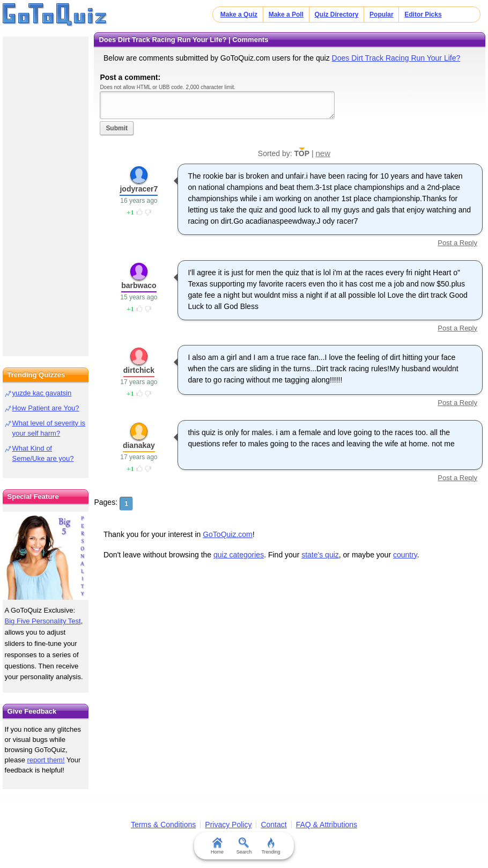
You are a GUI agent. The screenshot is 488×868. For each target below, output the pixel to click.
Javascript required (217, 105)
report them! (46, 760)
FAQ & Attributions (327, 825)
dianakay (139, 445)
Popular (382, 14)
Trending (271, 846)
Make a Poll (286, 14)
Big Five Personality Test (43, 621)
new (323, 153)
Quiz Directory (337, 14)
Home (217, 846)
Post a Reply (457, 243)
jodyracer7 (139, 189)
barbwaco (139, 285)
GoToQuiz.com (228, 534)
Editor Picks (423, 14)
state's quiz (320, 555)
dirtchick (139, 370)
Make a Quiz (239, 14)
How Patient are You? (46, 408)
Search (244, 846)
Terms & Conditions (163, 825)
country (405, 555)
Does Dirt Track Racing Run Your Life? (396, 58)
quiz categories (239, 555)
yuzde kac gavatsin (42, 393)
